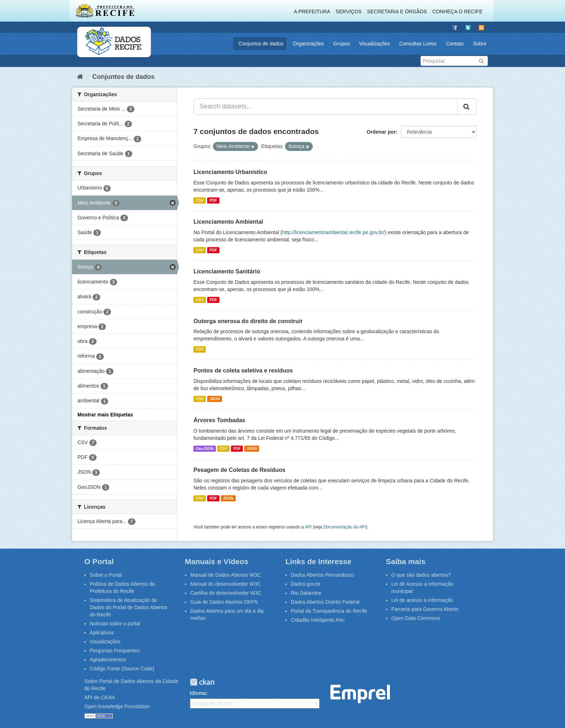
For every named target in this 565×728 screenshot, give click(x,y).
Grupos (342, 44)
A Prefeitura (312, 12)
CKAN (202, 682)
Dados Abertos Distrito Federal (325, 602)
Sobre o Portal (106, 575)
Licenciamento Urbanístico (230, 172)
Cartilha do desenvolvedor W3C (226, 593)
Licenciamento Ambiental (228, 222)
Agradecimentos (108, 660)
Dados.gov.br (306, 584)
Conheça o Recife (457, 12)
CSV (200, 200)
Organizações (308, 44)
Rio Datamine (306, 593)
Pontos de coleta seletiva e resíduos (243, 370)
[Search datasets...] (326, 107)
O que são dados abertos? (421, 575)
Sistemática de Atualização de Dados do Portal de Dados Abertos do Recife (129, 607)
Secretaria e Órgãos (397, 12)
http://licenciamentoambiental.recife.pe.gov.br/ (333, 232)
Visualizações (375, 44)
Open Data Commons (416, 618)
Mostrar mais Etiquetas (105, 415)
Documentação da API (344, 527)
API (308, 527)
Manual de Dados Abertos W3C (226, 575)
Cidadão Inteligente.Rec (318, 620)
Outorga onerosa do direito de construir (248, 321)
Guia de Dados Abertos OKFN (224, 602)
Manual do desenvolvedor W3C (225, 584)
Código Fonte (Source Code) (122, 669)
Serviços (349, 12)
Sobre (480, 44)
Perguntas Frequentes (115, 651)
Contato (455, 44)
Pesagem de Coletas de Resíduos (239, 470)
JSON (215, 399)
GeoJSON (204, 448)
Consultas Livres (418, 44)
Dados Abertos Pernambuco (322, 575)
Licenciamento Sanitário (227, 271)
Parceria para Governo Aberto (425, 609)
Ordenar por (381, 132)
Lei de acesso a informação (422, 600)
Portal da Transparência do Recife (329, 611)
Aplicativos (102, 633)
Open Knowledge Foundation (117, 706)
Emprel (360, 694)
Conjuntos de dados (261, 44)
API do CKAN (100, 697)
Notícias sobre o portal (115, 624)
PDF (213, 200)
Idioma (198, 693)
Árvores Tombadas (219, 420)
